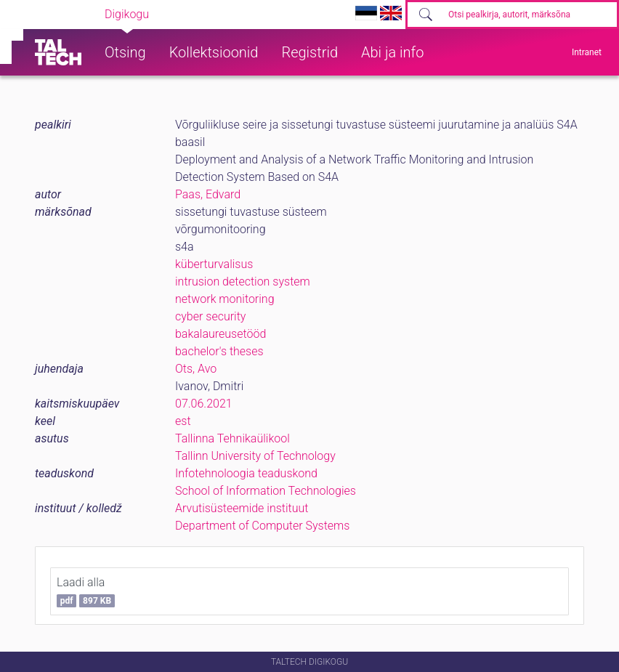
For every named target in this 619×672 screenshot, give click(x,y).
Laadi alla (86, 591)
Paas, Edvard (208, 194)
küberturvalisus (214, 264)
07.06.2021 (204, 404)
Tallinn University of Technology (255, 456)
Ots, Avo (196, 369)
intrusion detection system (243, 282)
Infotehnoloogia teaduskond (246, 473)
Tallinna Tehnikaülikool (232, 438)
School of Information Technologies (266, 491)
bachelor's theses (219, 351)
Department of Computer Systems (262, 526)
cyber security (210, 316)
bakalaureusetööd (221, 334)
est (183, 421)
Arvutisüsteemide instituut (242, 508)
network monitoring (225, 299)
